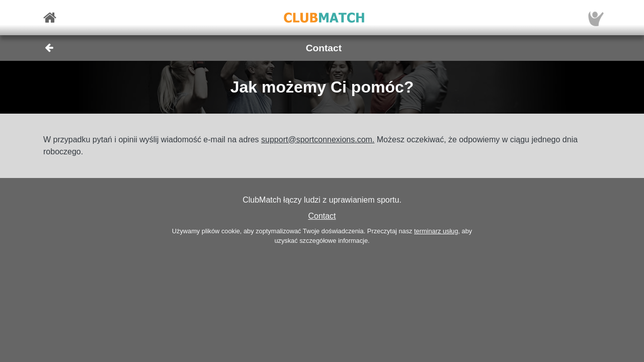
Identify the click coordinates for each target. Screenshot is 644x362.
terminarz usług (436, 231)
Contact (322, 216)
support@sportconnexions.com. (318, 140)
